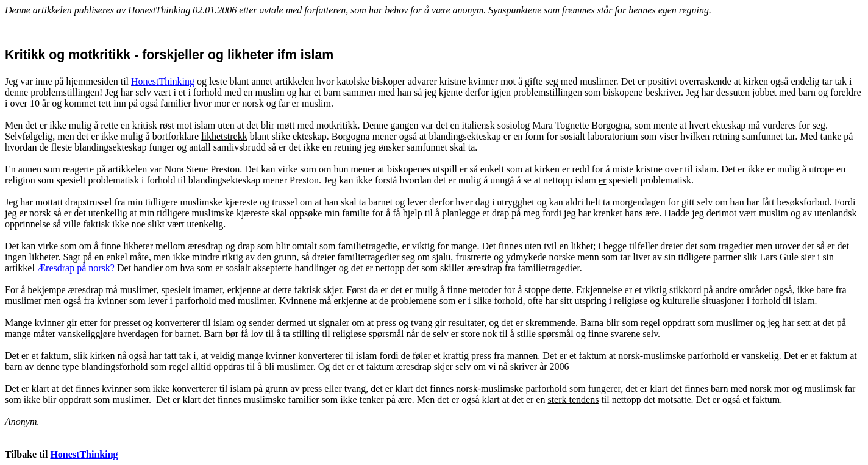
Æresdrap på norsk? (76, 268)
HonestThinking (163, 81)
